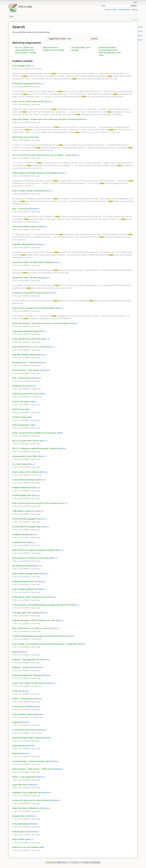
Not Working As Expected (23, 566)
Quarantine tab (19, 746)
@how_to (30, 66)
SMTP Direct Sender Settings (25, 227)
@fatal (60, 433)
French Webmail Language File (25, 519)
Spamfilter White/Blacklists (23, 244)
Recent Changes (111, 10)
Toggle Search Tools (57, 39)
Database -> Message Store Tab (26, 660)
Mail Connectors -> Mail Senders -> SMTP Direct (33, 769)
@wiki (42, 847)
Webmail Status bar (20, 832)
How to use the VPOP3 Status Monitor (28, 101)
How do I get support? (21, 402)
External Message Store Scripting (26, 675)
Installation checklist (21, 535)
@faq (37, 137)
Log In (135, 2)
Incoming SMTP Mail (21, 707)
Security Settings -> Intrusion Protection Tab (31, 761)
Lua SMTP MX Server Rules (24, 730)
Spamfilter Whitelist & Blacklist (25, 355)
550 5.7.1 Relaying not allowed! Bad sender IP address (35, 448)
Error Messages (19, 66)
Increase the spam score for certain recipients (31, 800)
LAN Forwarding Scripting (23, 714)
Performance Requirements (24, 84)
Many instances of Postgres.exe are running (31, 558)
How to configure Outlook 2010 (25, 589)
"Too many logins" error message (26, 613)
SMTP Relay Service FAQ (23, 137)
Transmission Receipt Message (25, 331)
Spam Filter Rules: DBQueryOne (26, 808)
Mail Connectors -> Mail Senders (26, 370)
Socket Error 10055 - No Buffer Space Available (32, 262)
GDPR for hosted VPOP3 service (26, 394)
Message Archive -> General (24, 362)
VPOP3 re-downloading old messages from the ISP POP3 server (39, 636)
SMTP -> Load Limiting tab (23, 777)
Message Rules (19, 816)
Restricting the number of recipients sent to (30, 597)
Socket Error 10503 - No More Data (27, 278)
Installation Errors (20, 542)
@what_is (29, 839)
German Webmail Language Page (26, 527)
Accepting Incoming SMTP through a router (30, 293)
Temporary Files (19, 386)
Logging (16, 722)
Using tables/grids (20, 824)
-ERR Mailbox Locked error (24, 511)
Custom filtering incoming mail (25, 480)
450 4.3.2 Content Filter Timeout (26, 441)
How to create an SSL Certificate (26, 472)
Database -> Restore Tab (23, 667)
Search (134, 6)
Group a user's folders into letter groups (29, 683)
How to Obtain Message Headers (26, 574)
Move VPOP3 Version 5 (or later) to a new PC (31, 628)
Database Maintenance (22, 488)
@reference (82, 119)
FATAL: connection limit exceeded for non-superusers (34, 433)
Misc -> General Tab (21, 209)
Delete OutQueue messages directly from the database (35, 173)
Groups (15, 691)
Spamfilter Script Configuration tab (27, 793)
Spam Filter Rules (20, 785)
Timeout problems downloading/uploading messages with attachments (41, 605)
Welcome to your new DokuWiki (25, 847)
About (15, 652)
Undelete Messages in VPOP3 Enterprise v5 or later (34, 620)
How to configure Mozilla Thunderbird (28, 191)
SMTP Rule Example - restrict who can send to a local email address (41, 323)
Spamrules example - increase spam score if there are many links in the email (44, 119)
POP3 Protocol (19, 409)
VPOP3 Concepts (20, 417)
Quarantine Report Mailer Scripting (27, 738)
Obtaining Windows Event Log (25, 581)
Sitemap (134, 10)
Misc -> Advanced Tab (21, 378)
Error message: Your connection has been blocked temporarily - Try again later (45, 644)
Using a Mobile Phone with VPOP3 (27, 339)
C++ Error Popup (19, 464)
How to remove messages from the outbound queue (34, 308)
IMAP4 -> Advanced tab (22, 699)
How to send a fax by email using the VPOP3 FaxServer (36, 503)
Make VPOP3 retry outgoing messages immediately (34, 550)
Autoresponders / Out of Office (25, 456)
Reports (16, 753)
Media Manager (124, 10)
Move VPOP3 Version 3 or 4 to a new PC (29, 347)
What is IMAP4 (19, 839)
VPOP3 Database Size (22, 495)
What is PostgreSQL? (21, 425)
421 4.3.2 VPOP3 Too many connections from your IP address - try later (26, 50)
